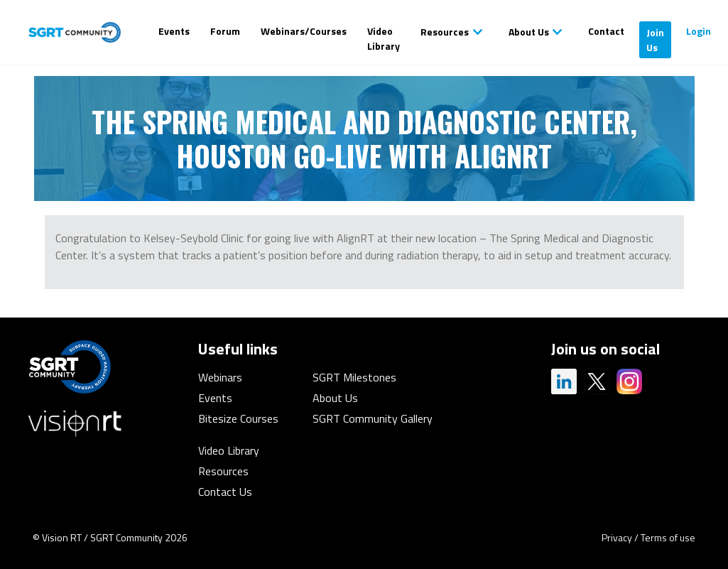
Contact (606, 31)
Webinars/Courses (304, 31)
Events (174, 31)
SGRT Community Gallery (373, 418)
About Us (529, 32)
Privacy (617, 537)
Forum (225, 31)
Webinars (220, 377)
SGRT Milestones (354, 377)
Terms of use (668, 537)
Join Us (655, 40)
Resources (445, 32)
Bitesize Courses (238, 418)
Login (699, 31)
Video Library (384, 38)
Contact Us (225, 492)
